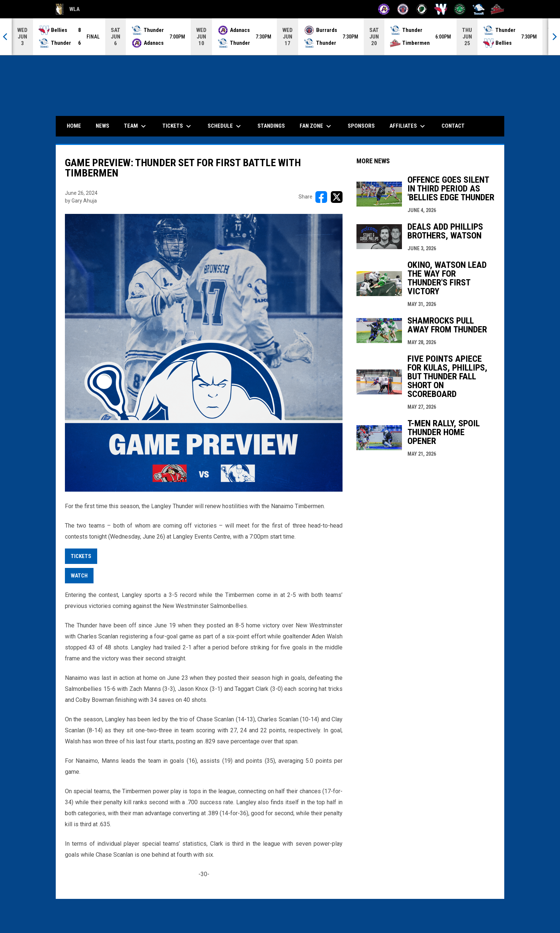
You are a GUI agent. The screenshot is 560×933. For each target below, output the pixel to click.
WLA (68, 9)
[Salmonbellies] (441, 9)
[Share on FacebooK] (321, 197)
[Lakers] (422, 9)
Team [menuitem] (136, 126)
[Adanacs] (384, 9)
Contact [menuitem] (453, 126)
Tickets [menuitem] (178, 126)
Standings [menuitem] (271, 126)
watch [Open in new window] (79, 576)
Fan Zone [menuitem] (316, 126)
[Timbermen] (497, 9)
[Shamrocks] (460, 9)
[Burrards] (403, 9)
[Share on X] (337, 197)
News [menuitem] (103, 126)
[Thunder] (479, 9)
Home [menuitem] (74, 126)
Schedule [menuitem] (225, 126)
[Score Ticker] (280, 37)
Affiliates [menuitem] (408, 126)
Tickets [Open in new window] (81, 556)
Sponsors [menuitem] (361, 126)
